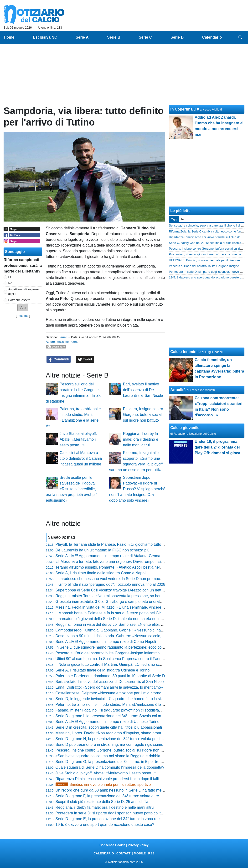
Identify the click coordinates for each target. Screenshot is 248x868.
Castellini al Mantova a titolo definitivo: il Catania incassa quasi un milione (81, 458)
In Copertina (181, 109)
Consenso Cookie (112, 845)
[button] (23, 308)
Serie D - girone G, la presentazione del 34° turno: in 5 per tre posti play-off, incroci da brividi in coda (140, 762)
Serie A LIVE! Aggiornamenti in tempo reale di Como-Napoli (106, 642)
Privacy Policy (138, 845)
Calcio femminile (185, 352)
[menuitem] (240, 37)
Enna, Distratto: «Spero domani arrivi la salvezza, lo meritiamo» (109, 687)
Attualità (178, 390)
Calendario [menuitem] (212, 37)
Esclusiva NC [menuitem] (45, 37)
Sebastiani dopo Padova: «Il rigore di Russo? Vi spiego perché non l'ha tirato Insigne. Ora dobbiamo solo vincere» (137, 489)
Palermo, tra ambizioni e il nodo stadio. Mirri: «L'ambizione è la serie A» (116, 704)
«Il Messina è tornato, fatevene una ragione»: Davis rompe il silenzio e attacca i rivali (127, 562)
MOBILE (140, 853)
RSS (151, 853)
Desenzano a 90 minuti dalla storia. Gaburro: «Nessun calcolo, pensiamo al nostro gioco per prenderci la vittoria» (151, 636)
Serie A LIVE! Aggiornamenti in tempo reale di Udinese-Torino (108, 722)
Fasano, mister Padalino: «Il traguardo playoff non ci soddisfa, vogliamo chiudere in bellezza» (134, 710)
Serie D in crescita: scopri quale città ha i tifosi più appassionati (109, 727)
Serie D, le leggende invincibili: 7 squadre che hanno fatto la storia (111, 699)
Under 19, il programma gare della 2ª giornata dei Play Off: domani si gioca (217, 447)
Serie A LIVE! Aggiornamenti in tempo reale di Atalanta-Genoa (108, 556)
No (10, 283)
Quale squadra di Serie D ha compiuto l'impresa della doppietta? (110, 767)
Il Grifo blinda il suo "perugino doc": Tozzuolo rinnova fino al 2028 (110, 584)
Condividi (59, 359)
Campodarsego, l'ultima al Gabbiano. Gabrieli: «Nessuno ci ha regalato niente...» (124, 630)
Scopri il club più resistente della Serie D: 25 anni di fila (102, 802)
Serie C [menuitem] (145, 37)
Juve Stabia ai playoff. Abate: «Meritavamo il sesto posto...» (78, 439)
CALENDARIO (104, 853)
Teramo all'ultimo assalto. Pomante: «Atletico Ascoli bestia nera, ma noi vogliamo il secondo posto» (139, 567)
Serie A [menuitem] (82, 37)
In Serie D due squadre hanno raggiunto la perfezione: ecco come (111, 647)
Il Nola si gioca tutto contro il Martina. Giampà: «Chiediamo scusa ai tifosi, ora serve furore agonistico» (142, 664)
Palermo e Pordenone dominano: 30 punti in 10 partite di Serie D (110, 676)
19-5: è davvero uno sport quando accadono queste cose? (105, 825)
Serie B (63, 337)
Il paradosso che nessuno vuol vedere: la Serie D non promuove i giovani (117, 579)
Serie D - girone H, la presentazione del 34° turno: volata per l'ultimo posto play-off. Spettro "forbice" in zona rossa (152, 739)
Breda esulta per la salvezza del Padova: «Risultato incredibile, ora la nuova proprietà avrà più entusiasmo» (72, 489)
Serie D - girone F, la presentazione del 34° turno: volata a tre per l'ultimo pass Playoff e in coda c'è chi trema (147, 796)
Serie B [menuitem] (114, 37)
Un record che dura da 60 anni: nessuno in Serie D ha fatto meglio (112, 790)
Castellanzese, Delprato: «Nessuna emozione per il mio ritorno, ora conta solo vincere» (129, 693)
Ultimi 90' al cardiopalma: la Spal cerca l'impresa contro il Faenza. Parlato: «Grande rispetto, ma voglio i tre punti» (152, 659)
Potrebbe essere (20, 300)
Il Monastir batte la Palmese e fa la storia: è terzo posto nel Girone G (114, 613)
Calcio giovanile (185, 428)
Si (10, 277)
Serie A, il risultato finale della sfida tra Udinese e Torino (103, 670)
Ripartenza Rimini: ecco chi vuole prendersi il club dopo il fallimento (113, 779)
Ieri (183, 219)
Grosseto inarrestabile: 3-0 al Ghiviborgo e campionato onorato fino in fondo (120, 602)
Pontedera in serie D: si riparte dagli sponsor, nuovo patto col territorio (115, 813)
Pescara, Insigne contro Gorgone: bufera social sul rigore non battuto (143, 415)
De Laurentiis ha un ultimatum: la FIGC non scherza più (103, 550)
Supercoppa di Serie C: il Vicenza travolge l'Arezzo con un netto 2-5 (113, 590)
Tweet (85, 359)
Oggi (174, 219)
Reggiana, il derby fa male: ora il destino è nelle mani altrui (141, 439)
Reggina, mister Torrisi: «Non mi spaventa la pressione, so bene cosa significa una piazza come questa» (144, 596)
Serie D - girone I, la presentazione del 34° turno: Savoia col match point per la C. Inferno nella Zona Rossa (146, 716)
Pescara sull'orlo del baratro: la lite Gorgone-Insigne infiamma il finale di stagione (124, 653)
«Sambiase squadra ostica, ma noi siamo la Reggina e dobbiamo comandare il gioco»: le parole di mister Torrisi (150, 756)
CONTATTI (124, 853)
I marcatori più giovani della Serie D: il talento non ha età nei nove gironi (116, 619)
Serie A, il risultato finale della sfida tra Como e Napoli (101, 573)
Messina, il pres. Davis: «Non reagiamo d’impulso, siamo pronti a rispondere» (121, 733)
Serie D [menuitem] (177, 37)
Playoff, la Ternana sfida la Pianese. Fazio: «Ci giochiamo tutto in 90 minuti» (120, 544)
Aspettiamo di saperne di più (23, 292)
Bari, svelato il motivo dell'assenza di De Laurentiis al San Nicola (143, 390)
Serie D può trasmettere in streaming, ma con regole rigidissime (109, 744)
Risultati (23, 316)
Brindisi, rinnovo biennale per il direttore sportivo (103, 785)
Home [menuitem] (9, 37)
